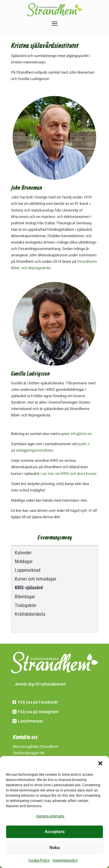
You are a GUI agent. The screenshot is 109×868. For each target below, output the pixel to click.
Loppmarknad (28, 570)
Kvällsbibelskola (30, 614)
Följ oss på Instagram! (38, 712)
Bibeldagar (25, 597)
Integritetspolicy (65, 860)
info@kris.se (81, 434)
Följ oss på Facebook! (38, 702)
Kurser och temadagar (36, 579)
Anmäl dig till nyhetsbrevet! (41, 684)
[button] (100, 763)
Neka (54, 848)
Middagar (24, 561)
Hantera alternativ (50, 816)
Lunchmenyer (31, 721)
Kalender (23, 553)
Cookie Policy (39, 860)
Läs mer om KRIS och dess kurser (69, 474)
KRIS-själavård (29, 588)
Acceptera (55, 832)
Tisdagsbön (26, 605)
